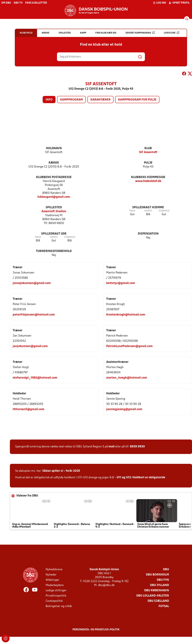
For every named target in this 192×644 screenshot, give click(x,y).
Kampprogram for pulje (137, 100)
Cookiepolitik (54, 601)
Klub (148, 148)
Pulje (148, 163)
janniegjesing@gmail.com (124, 409)
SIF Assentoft (148, 152)
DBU (166, 570)
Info (49, 100)
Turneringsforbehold (54, 251)
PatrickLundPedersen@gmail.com (129, 346)
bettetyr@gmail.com (121, 283)
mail (111, 447)
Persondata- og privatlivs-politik (96, 630)
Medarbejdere (55, 585)
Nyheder (51, 575)
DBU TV (18, 3)
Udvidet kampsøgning (140, 33)
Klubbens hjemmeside (148, 177)
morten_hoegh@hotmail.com (127, 378)
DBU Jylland (159, 585)
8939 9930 (137, 447)
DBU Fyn (163, 580)
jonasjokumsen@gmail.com (32, 283)
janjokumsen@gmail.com (30, 346)
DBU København (157, 591)
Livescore (171, 33)
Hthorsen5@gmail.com (28, 409)
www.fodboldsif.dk (148, 181)
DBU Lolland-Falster (153, 596)
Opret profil (179, 3)
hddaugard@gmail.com (54, 197)
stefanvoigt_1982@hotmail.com (35, 378)
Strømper (164, 211)
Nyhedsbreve (54, 570)
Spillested (54, 208)
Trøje (132, 211)
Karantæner (100, 100)
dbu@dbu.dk (106, 585)
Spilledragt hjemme (148, 208)
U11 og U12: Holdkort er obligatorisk (141, 478)
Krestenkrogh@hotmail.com (126, 315)
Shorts (148, 211)
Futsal (164, 606)
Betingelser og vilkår (59, 606)
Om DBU (6, 3)
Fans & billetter (36, 3)
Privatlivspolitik (56, 596)
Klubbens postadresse (54, 177)
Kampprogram (71, 100)
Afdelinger (52, 580)
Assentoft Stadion (54, 211)
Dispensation (148, 234)
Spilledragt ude (54, 234)
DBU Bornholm (157, 575)
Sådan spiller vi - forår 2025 (61, 471)
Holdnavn (54, 148)
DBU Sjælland (158, 601)
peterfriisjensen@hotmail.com (34, 315)
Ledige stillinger (56, 591)
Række (54, 163)
